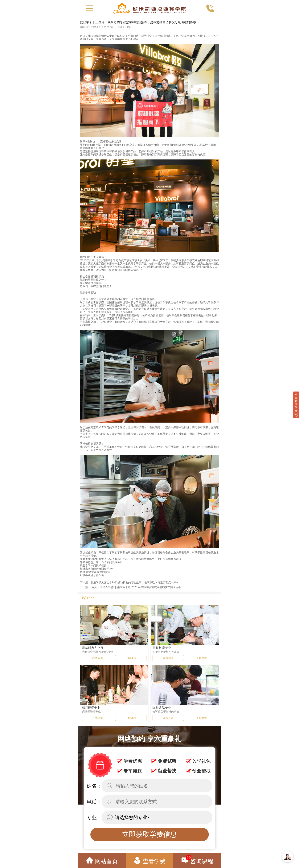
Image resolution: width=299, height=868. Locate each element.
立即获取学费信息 (149, 834)
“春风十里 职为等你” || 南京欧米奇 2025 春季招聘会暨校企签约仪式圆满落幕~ (136, 587)
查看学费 (149, 860)
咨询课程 (197, 860)
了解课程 (131, 658)
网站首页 (102, 860)
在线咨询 (98, 658)
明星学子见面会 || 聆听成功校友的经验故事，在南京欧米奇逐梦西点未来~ (134, 582)
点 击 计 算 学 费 (296, 405)
